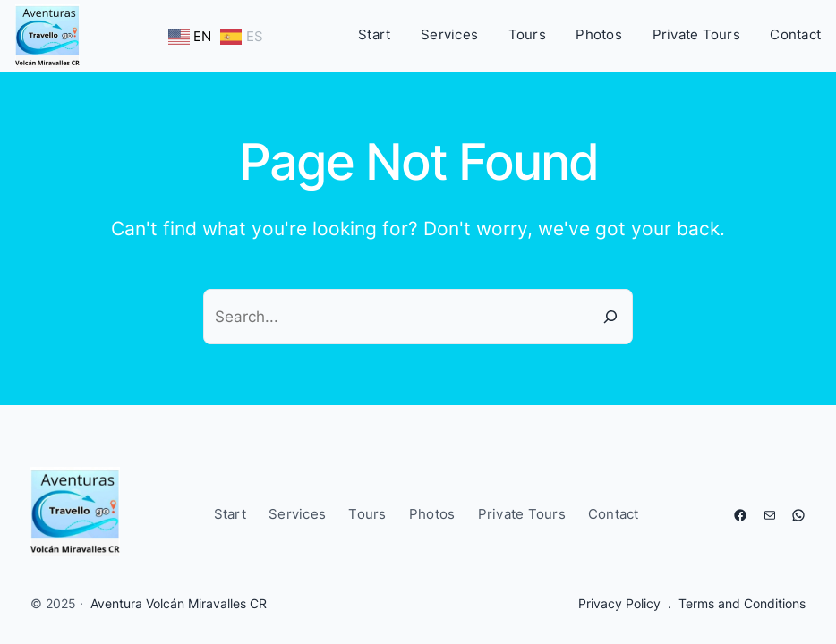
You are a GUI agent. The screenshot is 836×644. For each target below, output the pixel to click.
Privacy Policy (619, 603)
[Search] (610, 317)
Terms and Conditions (742, 603)
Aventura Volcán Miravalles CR (179, 603)
